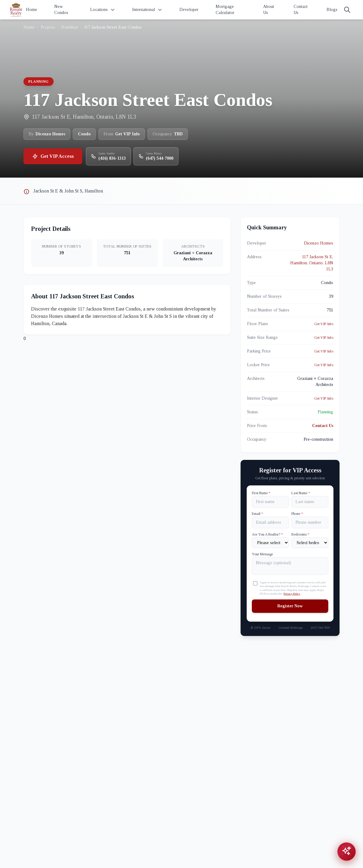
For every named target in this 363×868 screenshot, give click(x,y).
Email (257, 514)
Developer (189, 10)
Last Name (301, 493)
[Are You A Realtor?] (270, 543)
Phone (297, 514)
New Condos (61, 10)
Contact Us (301, 10)
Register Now (290, 606)
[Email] (270, 523)
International (147, 10)
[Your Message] (290, 566)
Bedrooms (300, 534)
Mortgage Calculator (225, 10)
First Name (261, 493)
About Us (269, 10)
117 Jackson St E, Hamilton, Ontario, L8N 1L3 (312, 263)
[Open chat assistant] (347, 852)
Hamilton (70, 27)
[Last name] (310, 502)
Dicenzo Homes (319, 243)
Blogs (332, 10)
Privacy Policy (292, 594)
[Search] (347, 10)
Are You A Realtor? (267, 534)
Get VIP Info (324, 324)
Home (32, 10)
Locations (103, 10)
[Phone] (310, 523)
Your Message (262, 554)
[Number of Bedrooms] (310, 543)
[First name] (270, 502)
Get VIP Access (53, 156)
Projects (48, 27)
